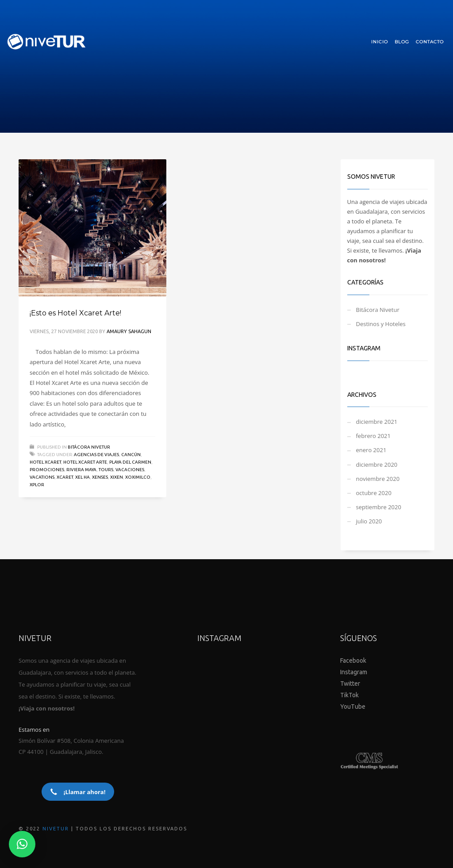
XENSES (100, 477)
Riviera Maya (81, 470)
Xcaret (65, 477)
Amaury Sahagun (129, 331)
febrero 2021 (373, 436)
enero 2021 (371, 450)
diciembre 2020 (377, 465)
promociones (47, 470)
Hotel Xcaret (45, 462)
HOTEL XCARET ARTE (85, 462)
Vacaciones (130, 470)
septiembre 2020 (379, 507)
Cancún (131, 455)
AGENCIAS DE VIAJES (96, 455)
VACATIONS (42, 477)
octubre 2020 (374, 493)
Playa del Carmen (130, 462)
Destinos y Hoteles (381, 324)
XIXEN (117, 477)
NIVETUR (56, 829)
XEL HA (83, 477)
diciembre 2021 (377, 422)
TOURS (106, 470)
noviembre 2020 (378, 479)
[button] (22, 844)
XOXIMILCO (138, 477)
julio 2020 (369, 521)
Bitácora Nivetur (89, 447)
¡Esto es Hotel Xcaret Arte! (75, 313)
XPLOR (37, 485)
